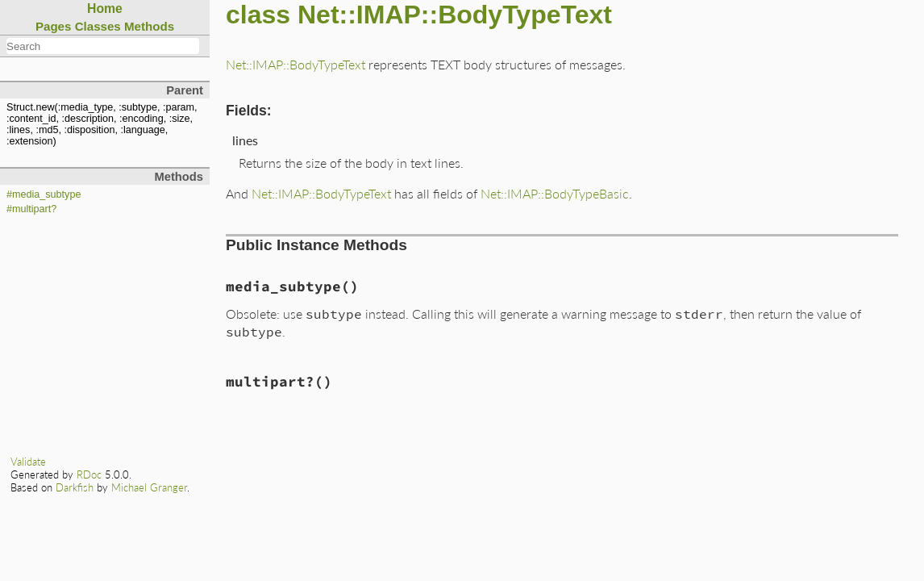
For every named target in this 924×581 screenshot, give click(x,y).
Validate (28, 462)
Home (105, 8)
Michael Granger (149, 487)
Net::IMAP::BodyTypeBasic (555, 193)
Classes (98, 26)
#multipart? (31, 209)
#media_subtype (44, 194)
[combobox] (103, 46)
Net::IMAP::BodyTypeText (296, 64)
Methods (149, 26)
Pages (54, 26)
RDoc (89, 474)
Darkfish (75, 487)
